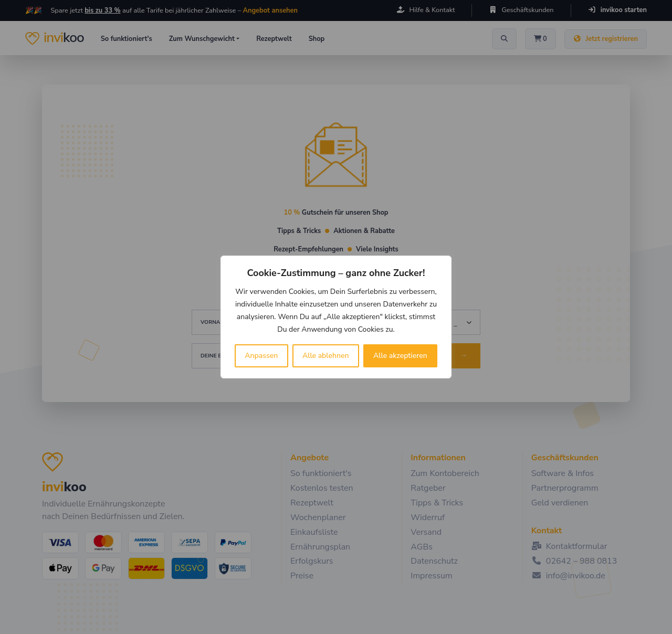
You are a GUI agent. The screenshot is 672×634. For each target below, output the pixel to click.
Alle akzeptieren (400, 356)
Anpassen (261, 356)
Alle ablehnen (326, 356)
